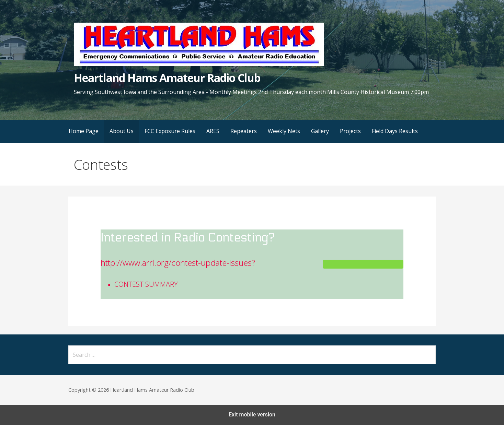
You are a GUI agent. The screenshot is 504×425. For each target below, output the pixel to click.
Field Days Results (395, 131)
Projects (350, 131)
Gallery (320, 131)
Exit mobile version (252, 415)
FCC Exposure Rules (170, 131)
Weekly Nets (284, 131)
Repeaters (244, 131)
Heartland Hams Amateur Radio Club (167, 78)
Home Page (84, 131)
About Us (122, 131)
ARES (213, 131)
